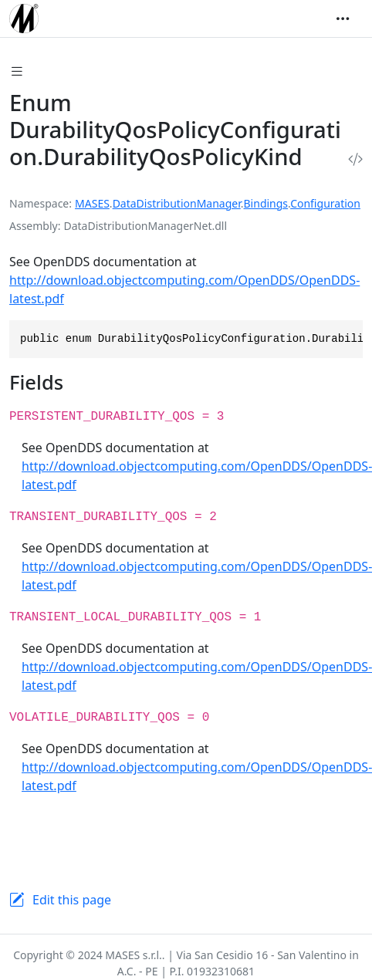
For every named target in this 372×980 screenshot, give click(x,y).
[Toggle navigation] (343, 19)
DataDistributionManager (177, 203)
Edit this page (72, 900)
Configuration (325, 203)
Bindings (266, 203)
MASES (92, 203)
